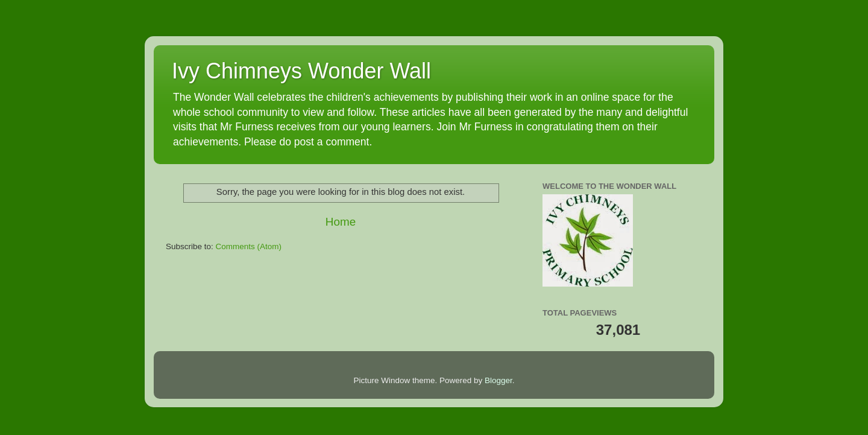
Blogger (498, 380)
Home (341, 222)
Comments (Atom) (249, 246)
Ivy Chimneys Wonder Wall (301, 71)
